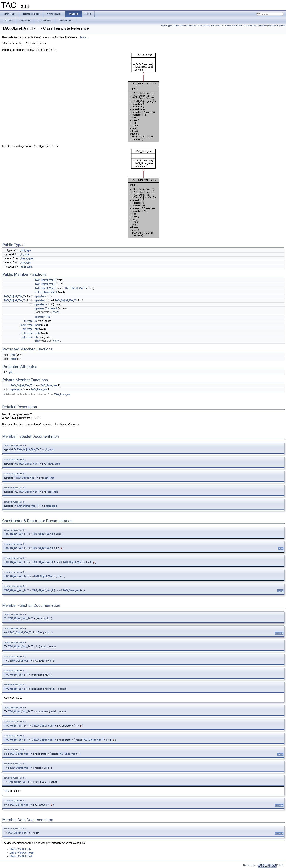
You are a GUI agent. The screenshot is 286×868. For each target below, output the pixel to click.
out (36, 329)
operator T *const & (46, 308)
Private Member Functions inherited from (37, 395)
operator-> (41, 304)
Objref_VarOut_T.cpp (22, 853)
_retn (37, 333)
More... (84, 38)
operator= (40, 296)
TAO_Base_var (49, 385)
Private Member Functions (255, 26)
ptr (36, 337)
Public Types (167, 26)
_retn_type (26, 267)
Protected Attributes (233, 26)
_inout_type (27, 258)
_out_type (26, 263)
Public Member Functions (185, 26)
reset (14, 359)
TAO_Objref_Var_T (45, 280)
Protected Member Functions (210, 26)
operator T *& (42, 317)
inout (38, 325)
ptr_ (11, 372)
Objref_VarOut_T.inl (21, 856)
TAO (37, 341)
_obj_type (25, 250)
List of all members (277, 26)
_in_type (25, 254)
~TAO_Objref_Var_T (46, 292)
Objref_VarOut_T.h (20, 849)
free (13, 355)
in (36, 321)
